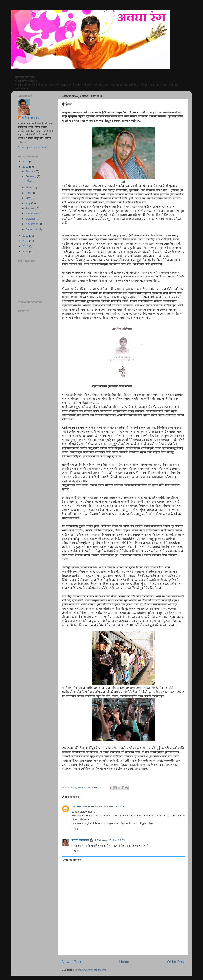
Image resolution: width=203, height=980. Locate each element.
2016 (26, 246)
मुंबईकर (29, 181)
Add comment (72, 860)
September (33, 214)
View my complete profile (33, 147)
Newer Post (72, 962)
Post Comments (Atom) (92, 970)
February (31, 176)
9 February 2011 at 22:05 (110, 840)
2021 (26, 251)
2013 (26, 241)
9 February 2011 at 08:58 (110, 806)
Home (124, 962)
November (32, 224)
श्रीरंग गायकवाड (80, 840)
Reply (75, 828)
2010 (26, 162)
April (29, 193)
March (30, 187)
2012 (26, 236)
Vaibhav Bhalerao (83, 806)
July (28, 203)
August (30, 208)
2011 (26, 167)
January (31, 171)
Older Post (176, 962)
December (32, 229)
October (31, 219)
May (28, 198)
